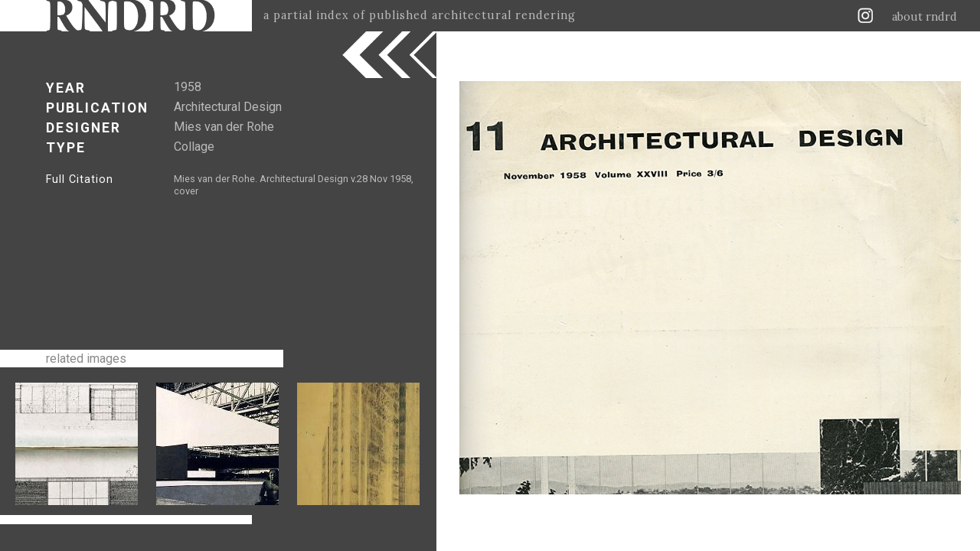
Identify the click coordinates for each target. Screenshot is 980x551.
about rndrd (924, 17)
